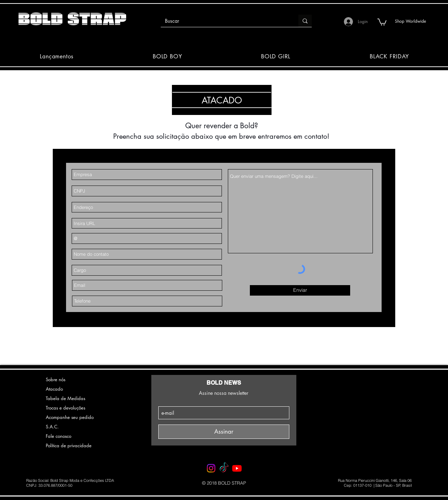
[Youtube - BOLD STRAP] (237, 468)
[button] (382, 22)
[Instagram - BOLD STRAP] (211, 468)
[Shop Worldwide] (410, 21)
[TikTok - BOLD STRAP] (224, 468)
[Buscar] (224, 21)
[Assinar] (224, 432)
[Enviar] (300, 290)
